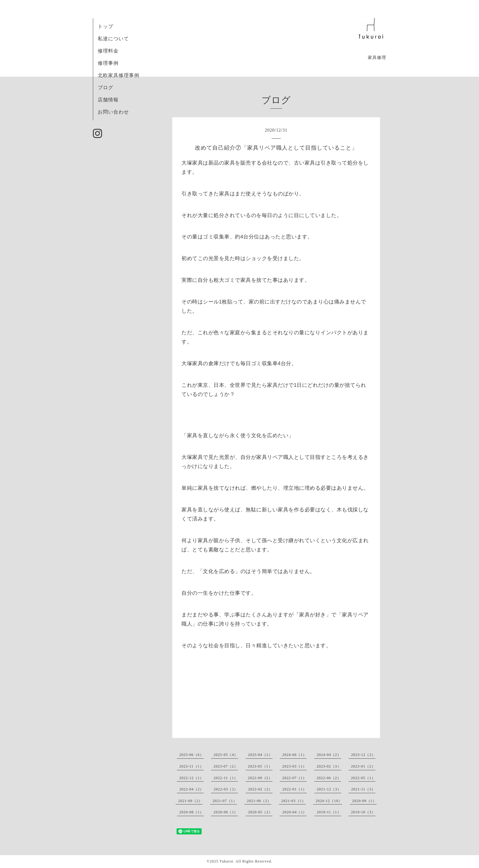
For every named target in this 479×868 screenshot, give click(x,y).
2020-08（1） (192, 812)
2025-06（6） (192, 755)
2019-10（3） (363, 812)
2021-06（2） (259, 801)
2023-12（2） (363, 755)
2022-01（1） (294, 789)
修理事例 (108, 63)
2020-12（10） (329, 801)
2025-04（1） (260, 755)
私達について (113, 39)
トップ (106, 26)
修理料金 (108, 51)
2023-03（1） (294, 766)
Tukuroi (226, 861)
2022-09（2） (260, 778)
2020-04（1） (294, 812)
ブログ (106, 87)
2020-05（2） (260, 812)
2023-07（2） (226, 766)
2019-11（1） (329, 812)
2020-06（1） (226, 812)
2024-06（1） (294, 755)
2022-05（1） (363, 778)
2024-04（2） (329, 755)
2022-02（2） (260, 789)
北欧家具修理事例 (119, 75)
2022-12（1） (192, 778)
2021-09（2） (190, 801)
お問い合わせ (113, 112)
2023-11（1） (192, 766)
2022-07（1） (294, 778)
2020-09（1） (364, 801)
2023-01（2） (363, 766)
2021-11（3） (363, 789)
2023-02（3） (329, 766)
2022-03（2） (226, 789)
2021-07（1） (225, 801)
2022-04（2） (192, 789)
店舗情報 (108, 100)
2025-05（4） (226, 755)
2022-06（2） (329, 778)
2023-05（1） (260, 766)
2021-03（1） (294, 801)
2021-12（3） (329, 789)
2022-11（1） (226, 778)
